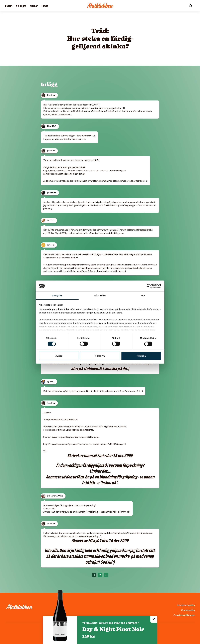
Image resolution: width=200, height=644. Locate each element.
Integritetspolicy (186, 605)
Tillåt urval (100, 356)
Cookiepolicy (188, 610)
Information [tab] (100, 295)
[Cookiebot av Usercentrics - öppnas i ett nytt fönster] (149, 286)
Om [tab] (143, 295)
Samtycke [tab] (57, 295)
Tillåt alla (141, 356)
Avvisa (59, 356)
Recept (9, 6)
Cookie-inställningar (184, 615)
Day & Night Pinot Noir (113, 629)
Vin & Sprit (21, 6)
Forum (45, 6)
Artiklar (34, 6)
